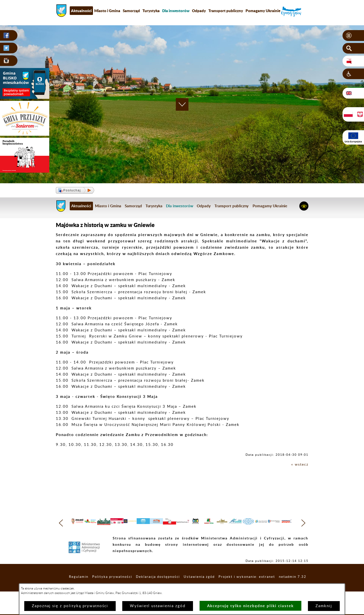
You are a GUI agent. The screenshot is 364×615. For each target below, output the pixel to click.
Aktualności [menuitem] (81, 11)
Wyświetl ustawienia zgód (158, 606)
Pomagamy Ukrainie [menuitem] (263, 11)
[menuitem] (176, 11)
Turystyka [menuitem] (151, 11)
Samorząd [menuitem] (131, 11)
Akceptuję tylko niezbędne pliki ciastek (250, 606)
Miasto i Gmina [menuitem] (107, 11)
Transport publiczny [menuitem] (226, 11)
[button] (353, 36)
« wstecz (299, 464)
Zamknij (324, 606)
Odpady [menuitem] (199, 11)
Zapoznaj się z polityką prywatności (70, 606)
